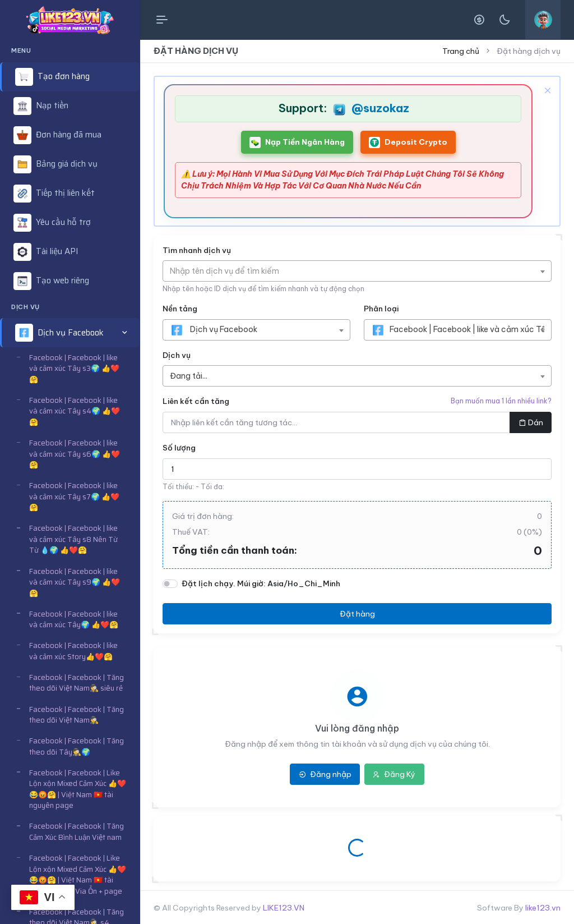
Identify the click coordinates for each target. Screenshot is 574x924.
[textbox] (230, 271)
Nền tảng (180, 309)
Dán (531, 422)
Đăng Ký (394, 774)
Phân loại (381, 309)
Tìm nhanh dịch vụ (197, 250)
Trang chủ (461, 51)
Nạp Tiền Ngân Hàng (297, 142)
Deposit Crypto (408, 142)
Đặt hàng (357, 614)
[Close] (547, 90)
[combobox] (357, 271)
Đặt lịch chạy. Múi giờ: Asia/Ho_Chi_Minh (261, 583)
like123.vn (543, 908)
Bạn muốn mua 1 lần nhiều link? (501, 401)
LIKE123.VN (284, 908)
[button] (70, 333)
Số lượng (179, 448)
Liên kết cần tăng (196, 401)
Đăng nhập (325, 774)
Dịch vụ (177, 355)
